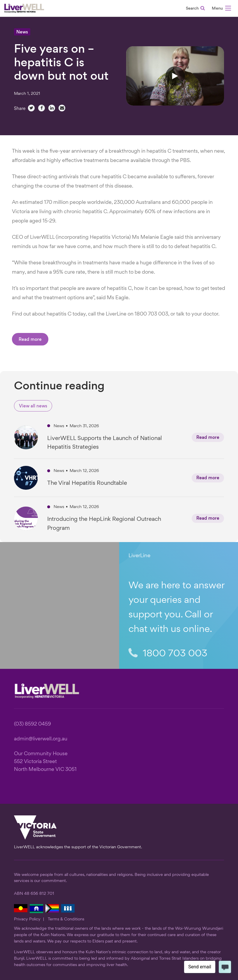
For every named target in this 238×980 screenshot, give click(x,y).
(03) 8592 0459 (32, 724)
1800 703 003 (168, 654)
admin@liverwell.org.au (41, 739)
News (22, 32)
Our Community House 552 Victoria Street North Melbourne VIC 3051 (45, 762)
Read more (30, 340)
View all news (33, 406)
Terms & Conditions (66, 919)
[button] (221, 9)
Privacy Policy (27, 919)
